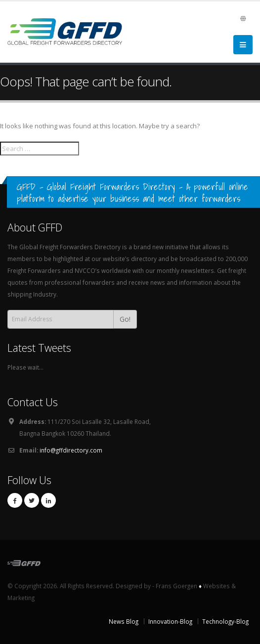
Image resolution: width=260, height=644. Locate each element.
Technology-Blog (225, 621)
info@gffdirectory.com (71, 450)
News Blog (124, 621)
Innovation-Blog (170, 621)
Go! (125, 319)
